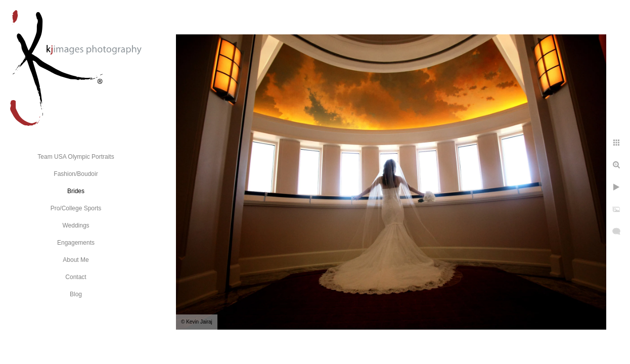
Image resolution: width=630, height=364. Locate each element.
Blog (76, 294)
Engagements (76, 243)
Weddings (76, 225)
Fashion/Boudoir (76, 174)
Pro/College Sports (76, 208)
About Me (76, 260)
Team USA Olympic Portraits (76, 157)
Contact (76, 277)
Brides (76, 191)
